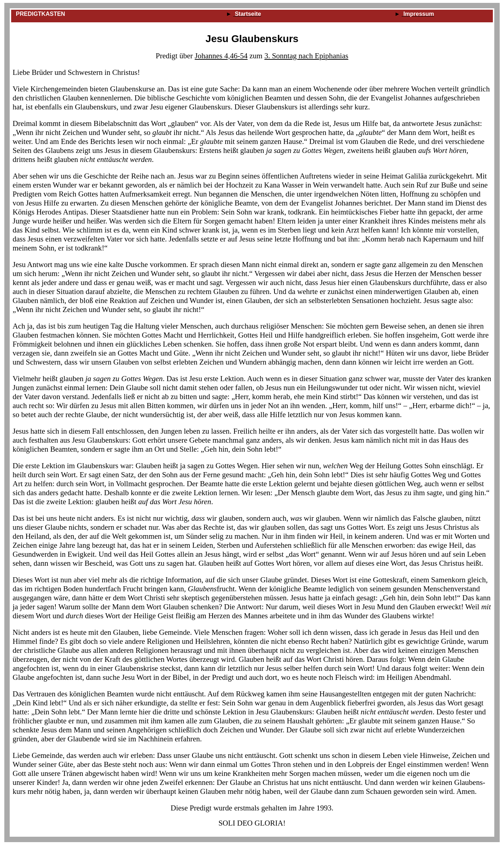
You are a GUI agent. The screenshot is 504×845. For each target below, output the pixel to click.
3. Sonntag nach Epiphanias (306, 56)
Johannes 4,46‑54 (221, 56)
